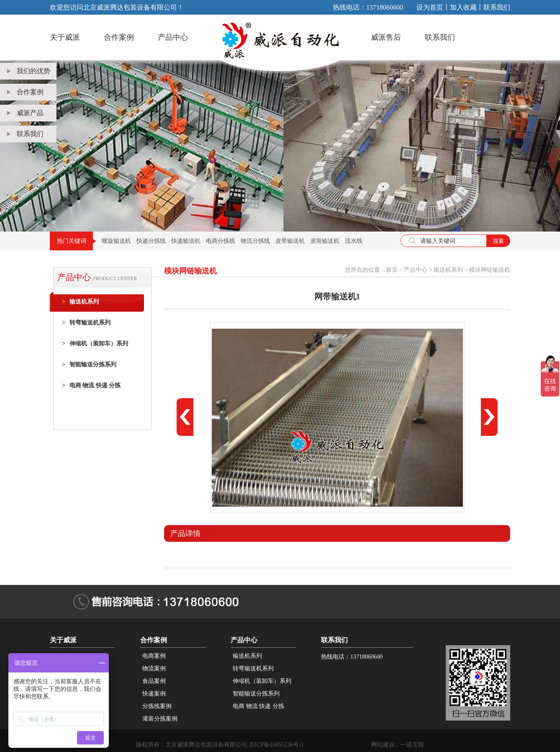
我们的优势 (29, 71)
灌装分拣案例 (160, 719)
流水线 (354, 241)
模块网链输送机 (490, 270)
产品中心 (173, 37)
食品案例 (154, 681)
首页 (392, 270)
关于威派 (65, 37)
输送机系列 (80, 302)
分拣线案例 (157, 706)
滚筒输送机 (325, 241)
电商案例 (154, 656)
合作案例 (119, 37)
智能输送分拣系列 (89, 365)
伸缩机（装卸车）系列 (95, 344)
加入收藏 (463, 7)
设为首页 (430, 7)
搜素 (498, 241)
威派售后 (386, 37)
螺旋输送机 (116, 241)
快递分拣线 (151, 241)
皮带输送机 (290, 241)
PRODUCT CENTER (115, 278)
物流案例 (154, 668)
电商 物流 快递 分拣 (91, 386)
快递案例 (154, 694)
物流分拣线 (255, 241)
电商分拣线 (221, 241)
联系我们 (497, 7)
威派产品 (25, 113)
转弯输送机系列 (86, 323)
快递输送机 (186, 241)
